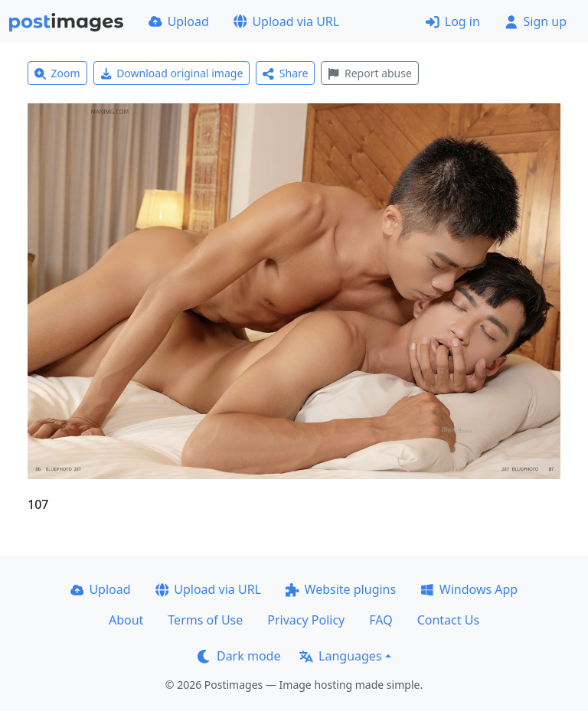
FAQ (381, 620)
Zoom (57, 73)
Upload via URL (286, 21)
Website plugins (341, 589)
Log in (453, 21)
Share (285, 73)
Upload (179, 21)
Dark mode (239, 656)
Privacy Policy (306, 620)
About (126, 620)
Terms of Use (205, 620)
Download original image (172, 73)
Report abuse (369, 73)
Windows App (469, 589)
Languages (340, 656)
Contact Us (448, 620)
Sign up (536, 21)
